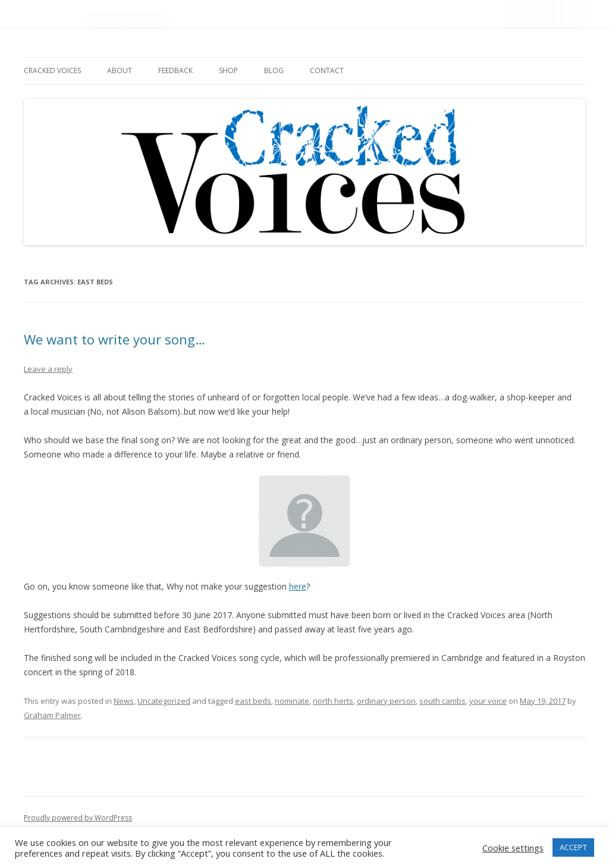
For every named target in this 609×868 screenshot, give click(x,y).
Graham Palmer (52, 715)
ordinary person (386, 701)
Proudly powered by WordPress (78, 818)
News (124, 701)
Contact (327, 70)
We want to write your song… (114, 339)
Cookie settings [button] (513, 848)
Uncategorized (164, 701)
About (120, 70)
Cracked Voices (52, 70)
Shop (228, 70)
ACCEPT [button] (573, 847)
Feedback (175, 70)
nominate (292, 701)
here (298, 586)
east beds (253, 701)
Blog (274, 70)
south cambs (442, 701)
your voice (488, 701)
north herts (333, 701)
